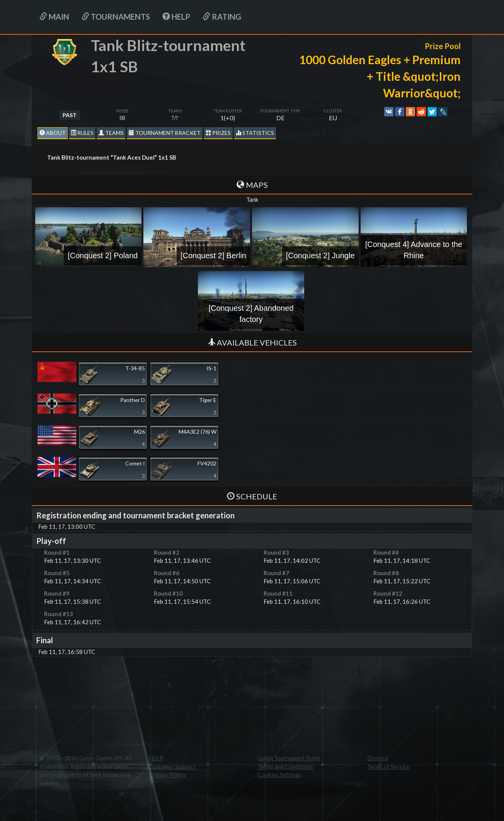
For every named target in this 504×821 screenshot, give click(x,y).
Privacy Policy (167, 775)
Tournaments (116, 17)
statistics (255, 133)
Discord (377, 758)
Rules (82, 133)
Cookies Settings (280, 775)
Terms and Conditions (285, 766)
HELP (176, 17)
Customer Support (172, 766)
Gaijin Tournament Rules (289, 758)
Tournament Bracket (165, 133)
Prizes (218, 133)
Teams (111, 133)
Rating (222, 17)
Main (54, 17)
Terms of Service (388, 766)
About (53, 133)
